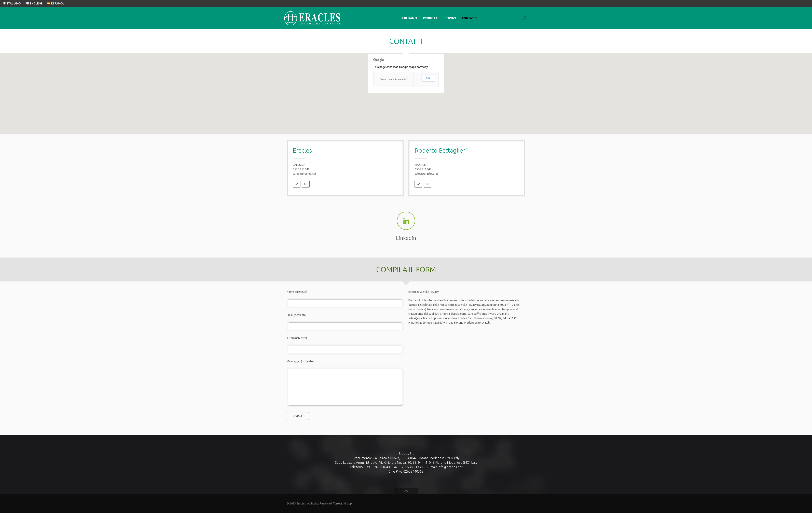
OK (428, 78)
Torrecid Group (342, 503)
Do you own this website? (394, 80)
